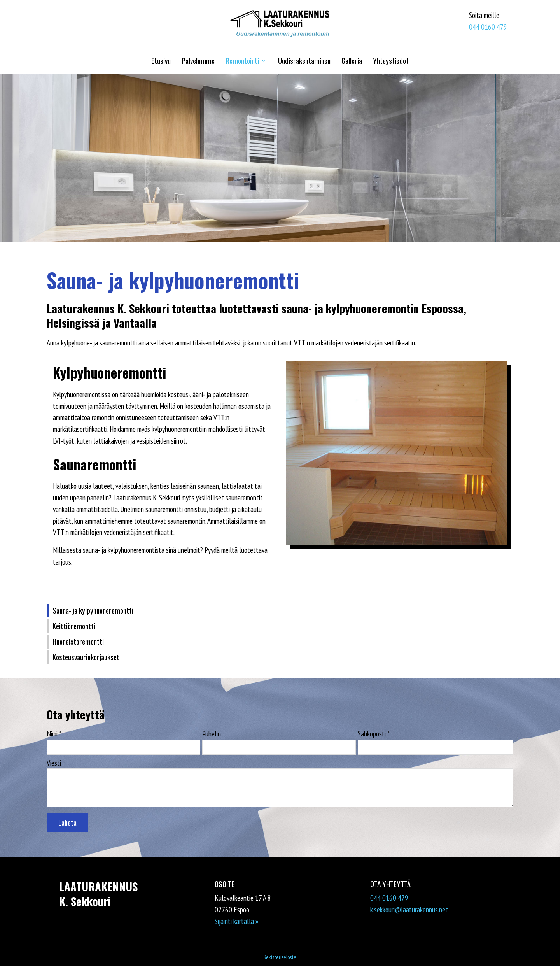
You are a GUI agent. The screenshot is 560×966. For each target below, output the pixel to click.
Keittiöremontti (74, 626)
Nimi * (54, 734)
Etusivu (161, 60)
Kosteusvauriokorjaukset (86, 657)
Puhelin (212, 734)
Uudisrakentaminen (304, 60)
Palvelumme (198, 60)
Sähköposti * (374, 734)
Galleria (352, 60)
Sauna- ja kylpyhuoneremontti (93, 610)
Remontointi (242, 60)
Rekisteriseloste (280, 957)
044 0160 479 (488, 27)
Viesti (54, 763)
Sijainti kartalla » (236, 921)
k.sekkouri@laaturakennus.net (409, 909)
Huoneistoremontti (78, 641)
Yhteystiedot (391, 60)
